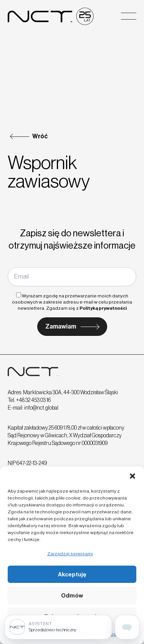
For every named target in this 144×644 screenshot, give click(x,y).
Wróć (40, 136)
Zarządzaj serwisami (70, 554)
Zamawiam (61, 326)
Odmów (72, 596)
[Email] (72, 277)
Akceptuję (72, 574)
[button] (132, 476)
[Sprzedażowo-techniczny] (58, 627)
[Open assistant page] (127, 627)
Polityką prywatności (103, 308)
